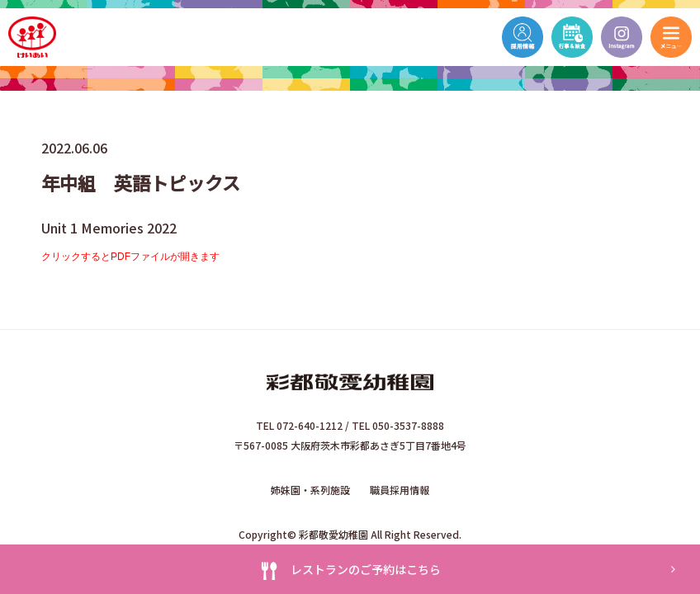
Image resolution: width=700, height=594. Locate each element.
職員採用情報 (400, 490)
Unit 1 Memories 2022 (109, 228)
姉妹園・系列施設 (310, 490)
